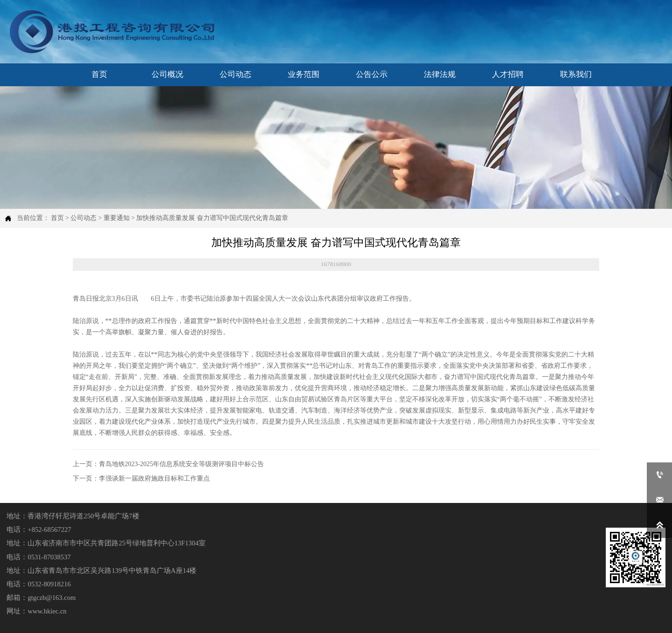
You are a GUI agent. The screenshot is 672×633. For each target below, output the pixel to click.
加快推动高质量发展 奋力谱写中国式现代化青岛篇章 (212, 218)
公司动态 (83, 218)
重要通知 (117, 218)
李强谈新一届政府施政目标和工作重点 (154, 478)
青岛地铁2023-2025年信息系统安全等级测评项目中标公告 (182, 464)
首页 (57, 218)
